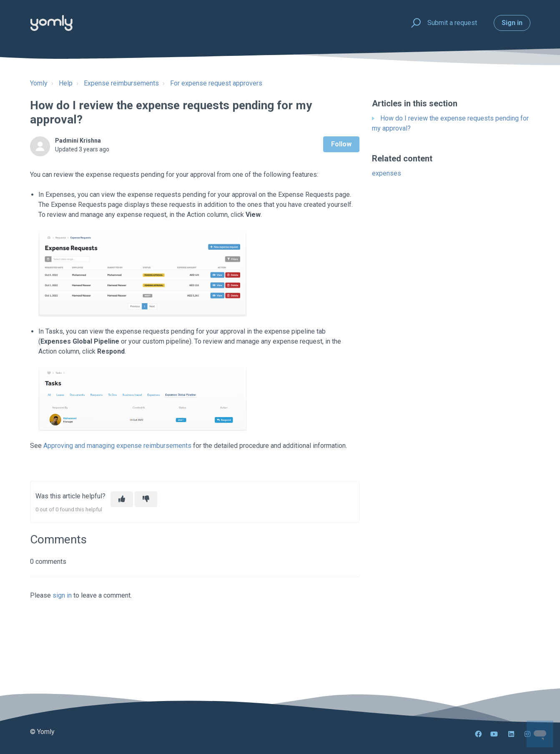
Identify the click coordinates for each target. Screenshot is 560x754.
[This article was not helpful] (146, 499)
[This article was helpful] (122, 499)
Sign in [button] (512, 23)
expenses (387, 173)
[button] (415, 23)
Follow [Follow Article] (341, 144)
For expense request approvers (216, 83)
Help (66, 83)
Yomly (39, 83)
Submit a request (452, 23)
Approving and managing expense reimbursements (117, 446)
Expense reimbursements (121, 83)
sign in (62, 595)
